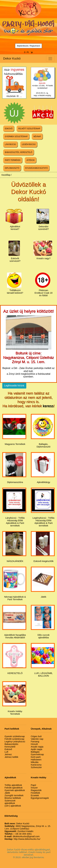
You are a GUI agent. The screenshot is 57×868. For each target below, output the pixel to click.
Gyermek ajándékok (15, 790)
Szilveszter (36, 767)
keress (48, 406)
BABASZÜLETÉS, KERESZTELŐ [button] (19, 152)
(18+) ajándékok (13, 806)
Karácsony (36, 765)
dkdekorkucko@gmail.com (22, 836)
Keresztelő (10, 747)
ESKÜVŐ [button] (9, 129)
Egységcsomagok (40, 798)
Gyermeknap (37, 754)
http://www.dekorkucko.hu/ (22, 839)
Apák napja (37, 749)
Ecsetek (35, 795)
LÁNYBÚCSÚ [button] (10, 144)
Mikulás (35, 762)
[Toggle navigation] (50, 59)
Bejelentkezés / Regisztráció (28, 46)
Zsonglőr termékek (14, 795)
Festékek (35, 793)
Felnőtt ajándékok (14, 788)
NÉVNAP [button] (37, 136)
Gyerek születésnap (15, 736)
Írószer (34, 788)
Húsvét (34, 744)
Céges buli (36, 736)
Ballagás (35, 752)
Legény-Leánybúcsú (15, 741)
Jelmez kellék (11, 757)
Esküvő (8, 749)
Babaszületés (11, 744)
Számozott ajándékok (10, 802)
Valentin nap (37, 739)
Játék (7, 793)
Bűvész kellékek (13, 798)
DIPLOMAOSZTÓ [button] (12, 168)
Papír (34, 785)
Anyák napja (37, 747)
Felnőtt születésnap (14, 739)
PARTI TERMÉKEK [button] (13, 160)
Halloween (36, 760)
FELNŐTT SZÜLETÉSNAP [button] (29, 129)
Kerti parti (36, 757)
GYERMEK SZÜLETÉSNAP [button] (16, 136)
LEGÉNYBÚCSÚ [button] (29, 144)
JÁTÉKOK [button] (31, 160)
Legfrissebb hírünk (14, 386)
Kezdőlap (6, 175)
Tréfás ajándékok (13, 785)
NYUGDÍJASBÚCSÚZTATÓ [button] (36, 168)
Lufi (6, 752)
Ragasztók (36, 790)
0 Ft (29, 52)
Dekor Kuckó (12, 58)
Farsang (35, 741)
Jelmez (8, 754)
